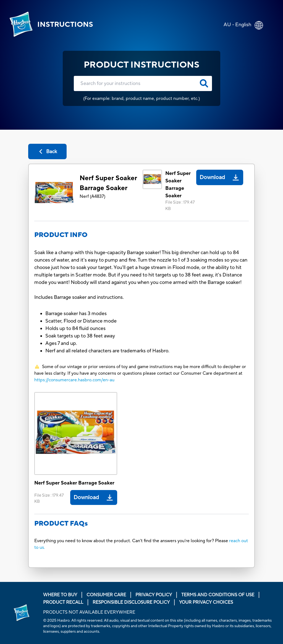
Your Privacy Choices (206, 602)
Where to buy (60, 595)
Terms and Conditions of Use (218, 595)
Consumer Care (106, 595)
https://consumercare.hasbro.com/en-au (74, 380)
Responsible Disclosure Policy (131, 602)
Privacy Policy (154, 595)
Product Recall (63, 602)
